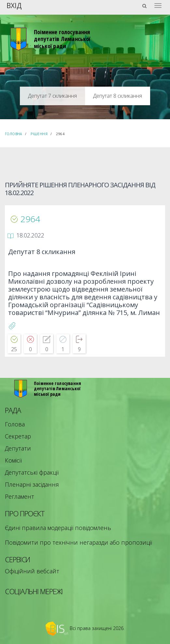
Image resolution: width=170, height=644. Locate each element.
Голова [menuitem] (15, 424)
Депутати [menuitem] (18, 448)
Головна (14, 134)
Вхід (14, 5)
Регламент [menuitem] (20, 496)
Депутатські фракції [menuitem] (32, 472)
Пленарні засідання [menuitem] (32, 484)
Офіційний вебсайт (32, 571)
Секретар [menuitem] (18, 436)
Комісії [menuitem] (13, 460)
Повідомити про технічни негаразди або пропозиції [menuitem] (78, 542)
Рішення (39, 134)
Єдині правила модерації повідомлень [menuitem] (58, 528)
